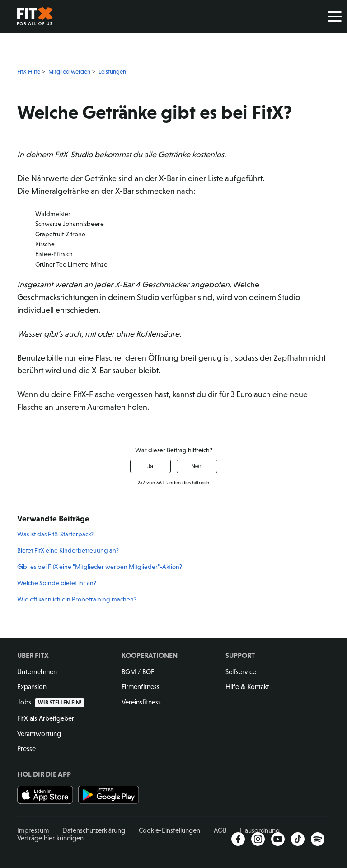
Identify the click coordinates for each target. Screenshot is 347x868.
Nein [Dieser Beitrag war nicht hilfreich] (197, 466)
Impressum (33, 830)
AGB (220, 830)
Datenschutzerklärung (94, 830)
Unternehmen (37, 672)
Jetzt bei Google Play (109, 795)
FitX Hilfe (29, 72)
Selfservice (241, 672)
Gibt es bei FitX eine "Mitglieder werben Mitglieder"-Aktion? (100, 567)
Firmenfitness (141, 687)
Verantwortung (39, 734)
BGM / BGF (138, 672)
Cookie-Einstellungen (169, 830)
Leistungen (112, 72)
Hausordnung (260, 830)
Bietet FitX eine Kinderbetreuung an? (68, 550)
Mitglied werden (69, 72)
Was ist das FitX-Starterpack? (55, 534)
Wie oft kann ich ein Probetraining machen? (77, 599)
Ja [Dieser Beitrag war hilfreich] (150, 466)
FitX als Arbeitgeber (46, 718)
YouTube (278, 839)
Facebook (238, 839)
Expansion (32, 687)
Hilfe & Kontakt (247, 687)
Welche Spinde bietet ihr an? (57, 583)
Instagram (258, 839)
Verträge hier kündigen (50, 838)
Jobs (51, 702)
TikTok (298, 839)
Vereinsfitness (141, 702)
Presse (26, 748)
